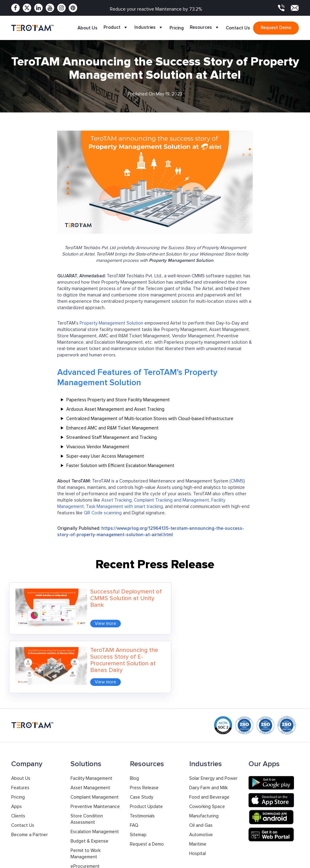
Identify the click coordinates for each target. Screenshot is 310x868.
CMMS (237, 481)
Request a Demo (147, 781)
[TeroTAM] (32, 28)
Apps (16, 743)
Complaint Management (95, 734)
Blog (134, 715)
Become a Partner (30, 771)
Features (20, 724)
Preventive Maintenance (95, 743)
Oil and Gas (201, 762)
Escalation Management (95, 768)
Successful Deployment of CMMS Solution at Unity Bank (113, 598)
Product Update (146, 743)
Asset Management (90, 724)
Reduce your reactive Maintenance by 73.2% (156, 9)
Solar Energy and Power (213, 715)
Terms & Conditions (279, 860)
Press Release (144, 724)
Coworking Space (207, 743)
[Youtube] (50, 8)
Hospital (198, 790)
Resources (205, 28)
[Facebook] (15, 8)
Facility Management (91, 715)
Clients (18, 753)
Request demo (276, 28)
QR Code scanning (103, 513)
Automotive (201, 771)
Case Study (142, 734)
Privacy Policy (236, 860)
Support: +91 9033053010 (209, 840)
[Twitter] (27, 8)
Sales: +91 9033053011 (206, 834)
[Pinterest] (73, 8)
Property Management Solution (111, 323)
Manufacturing (204, 753)
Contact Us (238, 28)
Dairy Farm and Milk (208, 724)
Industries (149, 28)
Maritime (198, 781)
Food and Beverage (209, 734)
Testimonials (142, 753)
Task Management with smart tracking (124, 507)
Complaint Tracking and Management (171, 500)
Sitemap (138, 771)
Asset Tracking (117, 500)
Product (116, 28)
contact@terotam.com (276, 838)
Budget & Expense (89, 778)
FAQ (134, 762)
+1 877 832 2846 (145, 837)
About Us (87, 28)
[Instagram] (61, 8)
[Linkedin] (38, 8)
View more (96, 619)
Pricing (177, 28)
